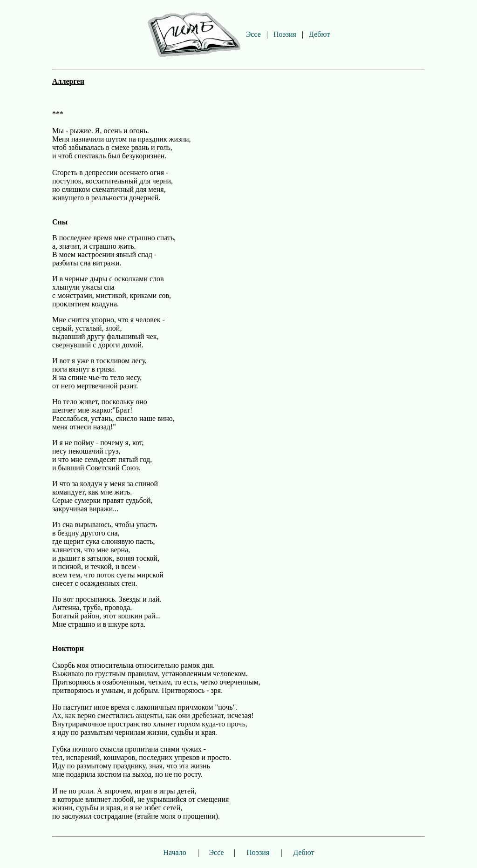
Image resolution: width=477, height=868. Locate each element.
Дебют (319, 34)
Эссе (253, 34)
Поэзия (285, 34)
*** (58, 114)
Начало (174, 852)
